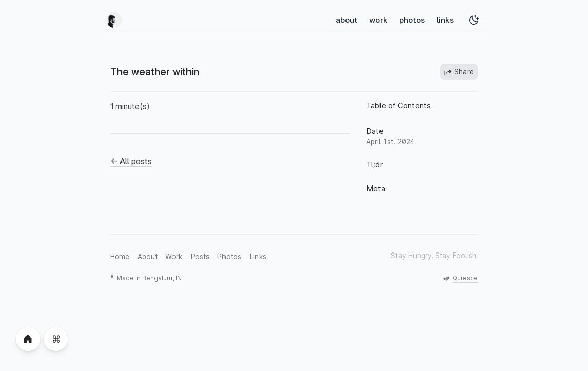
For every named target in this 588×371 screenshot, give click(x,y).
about (347, 20)
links (445, 20)
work (378, 20)
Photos (229, 257)
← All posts (131, 162)
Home (120, 257)
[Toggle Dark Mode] (474, 20)
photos (412, 20)
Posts (200, 257)
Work (174, 257)
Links (258, 257)
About (148, 257)
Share (459, 72)
